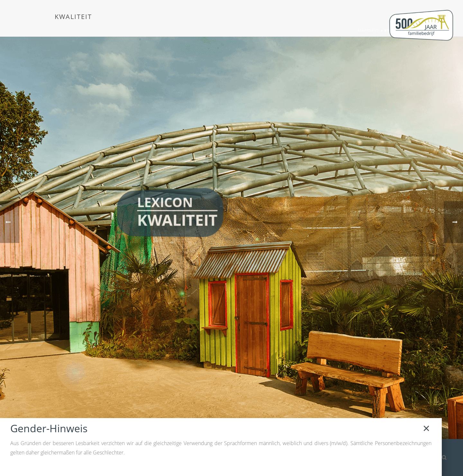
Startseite (368, 30)
